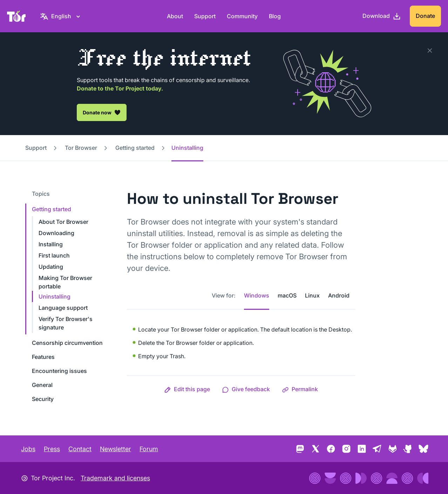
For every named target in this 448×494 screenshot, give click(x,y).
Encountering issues (59, 371)
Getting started (135, 148)
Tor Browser (81, 148)
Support (205, 16)
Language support (63, 308)
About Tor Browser (63, 222)
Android (339, 295)
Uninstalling (55, 296)
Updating (51, 267)
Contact (80, 449)
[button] (187, 389)
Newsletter (116, 449)
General (42, 385)
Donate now (102, 112)
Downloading (56, 233)
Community (242, 16)
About (175, 16)
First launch (54, 255)
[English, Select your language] (61, 16)
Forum (149, 449)
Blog (275, 16)
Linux (312, 295)
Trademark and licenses (115, 478)
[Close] (430, 51)
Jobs (28, 449)
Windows (257, 295)
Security (43, 399)
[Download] (382, 16)
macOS (287, 295)
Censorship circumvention (67, 343)
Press (52, 449)
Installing (51, 244)
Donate (425, 16)
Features (43, 357)
